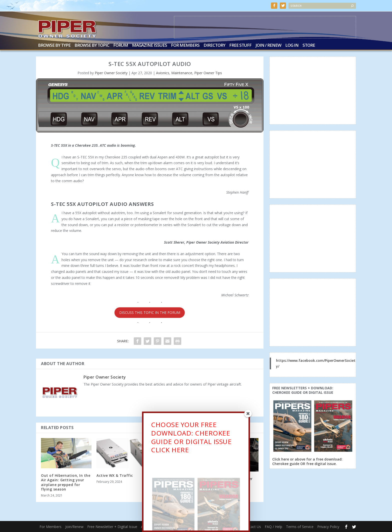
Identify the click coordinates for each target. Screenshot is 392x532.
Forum (121, 46)
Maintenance (182, 73)
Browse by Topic (92, 46)
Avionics (163, 73)
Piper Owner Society (111, 73)
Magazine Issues (149, 46)
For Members (185, 46)
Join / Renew (268, 46)
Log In (292, 46)
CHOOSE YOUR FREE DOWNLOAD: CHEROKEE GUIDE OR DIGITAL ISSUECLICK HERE (191, 439)
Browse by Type (54, 46)
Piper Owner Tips (208, 73)
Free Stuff (240, 46)
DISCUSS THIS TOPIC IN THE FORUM (150, 312)
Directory (214, 46)
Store (309, 46)
